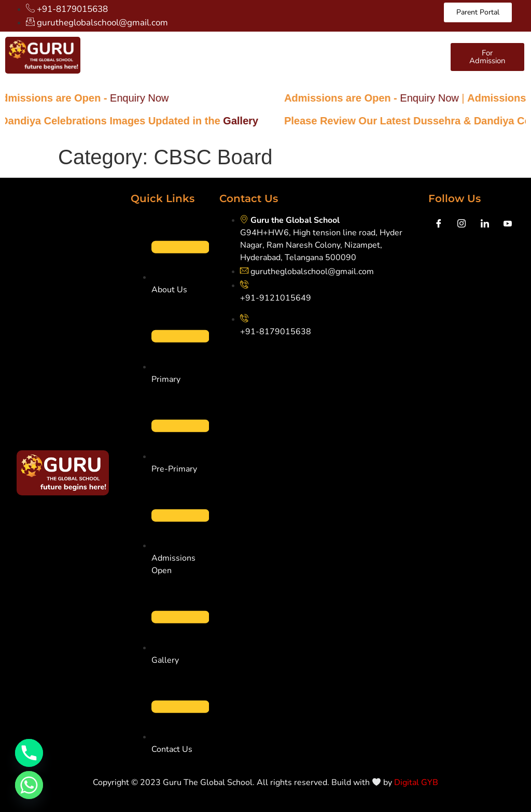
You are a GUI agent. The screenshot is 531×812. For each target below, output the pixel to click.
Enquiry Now (148, 98)
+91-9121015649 (276, 298)
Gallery (250, 121)
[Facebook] (439, 224)
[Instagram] (462, 224)
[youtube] (508, 224)
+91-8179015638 (276, 332)
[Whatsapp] (29, 785)
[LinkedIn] (485, 224)
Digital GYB (416, 782)
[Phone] (29, 753)
